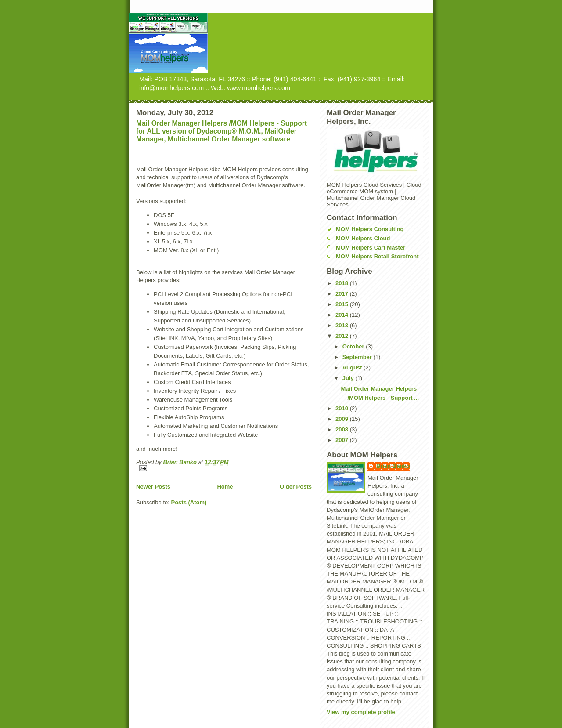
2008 (343, 429)
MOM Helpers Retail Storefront (377, 256)
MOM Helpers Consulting (370, 229)
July (349, 378)
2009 (343, 419)
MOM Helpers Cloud (363, 238)
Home (225, 487)
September (358, 357)
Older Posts (296, 487)
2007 (343, 440)
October (354, 346)
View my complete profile (361, 712)
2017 (343, 294)
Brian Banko (393, 466)
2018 (343, 283)
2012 (343, 336)
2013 (343, 325)
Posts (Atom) (189, 502)
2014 (343, 315)
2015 (343, 304)
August (353, 368)
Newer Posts (153, 487)
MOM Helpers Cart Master (371, 248)
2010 (343, 408)
